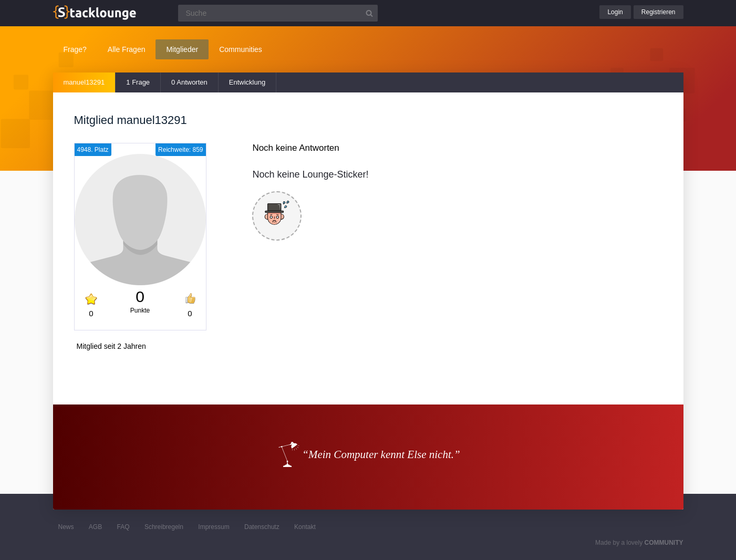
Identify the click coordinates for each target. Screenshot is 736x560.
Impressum (214, 527)
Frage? (75, 49)
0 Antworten (189, 82)
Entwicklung (247, 82)
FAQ (123, 527)
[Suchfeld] (278, 13)
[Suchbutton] (369, 13)
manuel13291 (84, 82)
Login (615, 12)
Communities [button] (241, 49)
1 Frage (138, 82)
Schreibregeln (164, 527)
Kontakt (305, 527)
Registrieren (659, 12)
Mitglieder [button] (182, 49)
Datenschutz (262, 527)
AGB (95, 527)
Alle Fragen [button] (127, 49)
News (66, 527)
